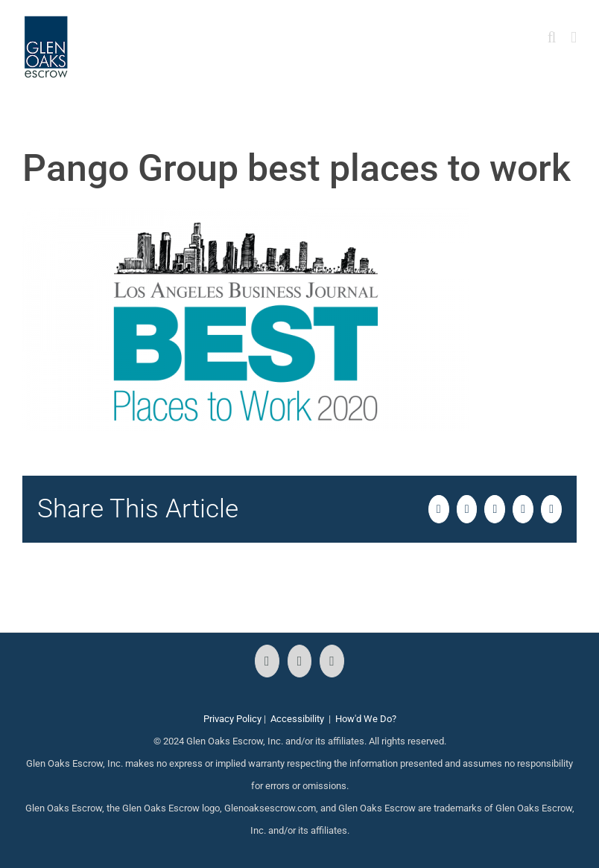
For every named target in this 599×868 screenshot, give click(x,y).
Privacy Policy (232, 719)
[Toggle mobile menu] (574, 38)
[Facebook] (267, 661)
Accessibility (297, 719)
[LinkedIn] (332, 661)
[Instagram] (300, 661)
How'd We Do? (366, 719)
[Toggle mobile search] (552, 38)
